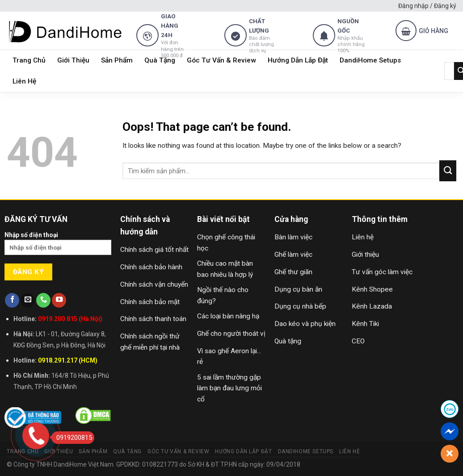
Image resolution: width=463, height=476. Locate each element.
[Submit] (448, 171)
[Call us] (43, 300)
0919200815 (72, 438)
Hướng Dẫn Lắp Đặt (298, 60)
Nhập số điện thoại (58, 246)
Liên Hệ (24, 81)
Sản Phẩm (117, 60)
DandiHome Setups (370, 60)
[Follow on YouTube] (59, 300)
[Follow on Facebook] (12, 300)
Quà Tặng (160, 60)
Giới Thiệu (73, 60)
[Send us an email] (28, 300)
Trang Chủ (29, 60)
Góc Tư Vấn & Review (221, 60)
